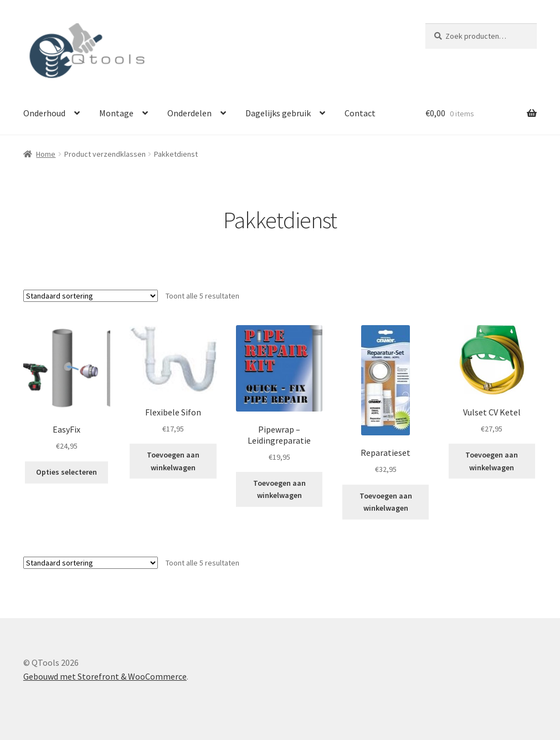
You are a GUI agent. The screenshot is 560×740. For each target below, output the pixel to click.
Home (46, 154)
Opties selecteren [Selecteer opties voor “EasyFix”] (66, 472)
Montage (116, 113)
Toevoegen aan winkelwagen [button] (173, 461)
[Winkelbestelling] (91, 296)
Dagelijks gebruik (278, 113)
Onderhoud (44, 113)
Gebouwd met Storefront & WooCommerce (105, 676)
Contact (360, 113)
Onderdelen (189, 113)
